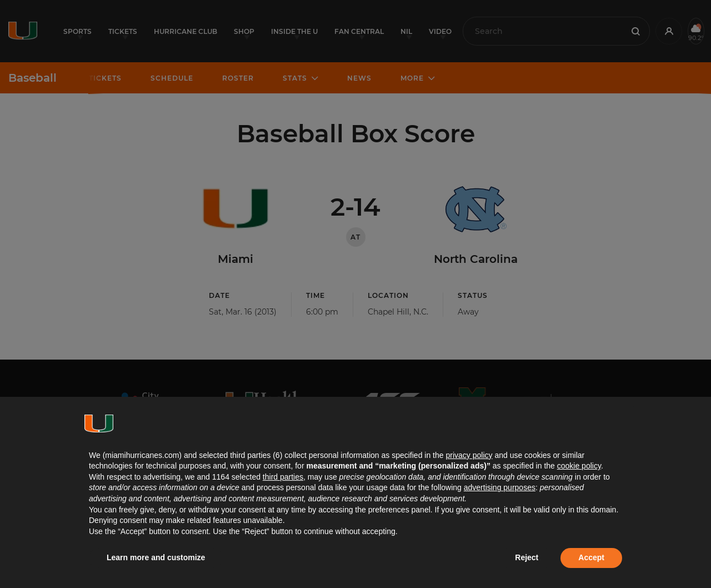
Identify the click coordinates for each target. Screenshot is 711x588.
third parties (283, 477)
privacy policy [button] (469, 455)
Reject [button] (527, 557)
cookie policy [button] (579, 466)
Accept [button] (591, 557)
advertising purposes (500, 487)
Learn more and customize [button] (156, 557)
